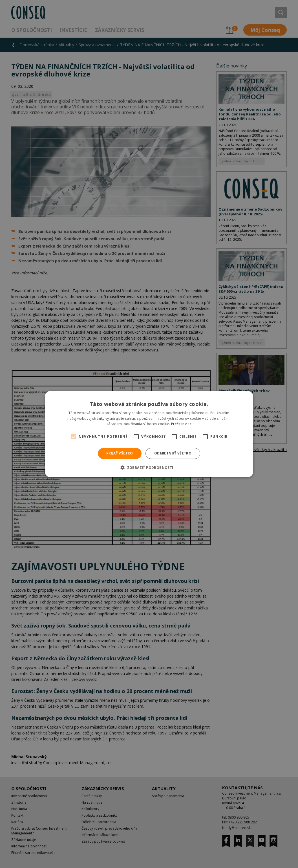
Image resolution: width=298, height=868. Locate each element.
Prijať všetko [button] (120, 453)
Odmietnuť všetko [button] (173, 453)
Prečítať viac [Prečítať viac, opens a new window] (181, 424)
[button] (149, 467)
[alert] (149, 434)
